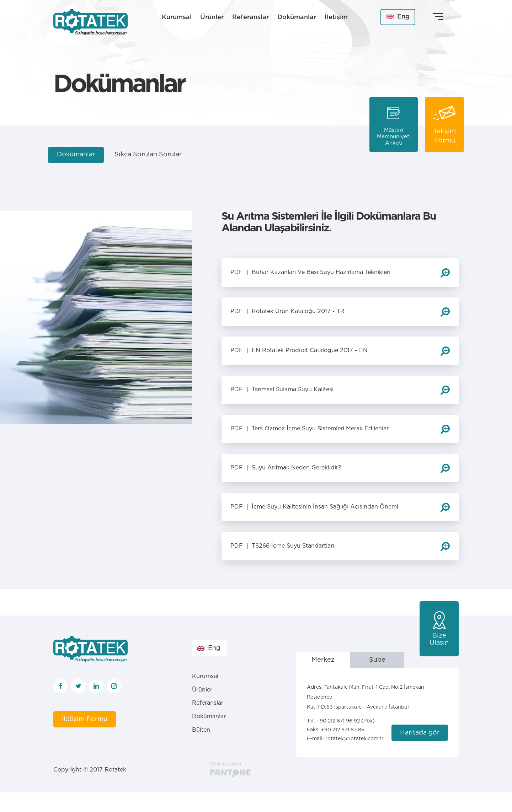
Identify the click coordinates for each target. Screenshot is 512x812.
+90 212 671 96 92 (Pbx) (346, 721)
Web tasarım (225, 764)
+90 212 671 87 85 (343, 730)
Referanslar (250, 17)
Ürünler (212, 17)
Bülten (201, 730)
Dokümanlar (297, 17)
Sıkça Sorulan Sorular (148, 155)
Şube (377, 660)
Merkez (323, 660)
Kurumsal (177, 17)
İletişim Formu (85, 719)
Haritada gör (420, 733)
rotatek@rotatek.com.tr (354, 739)
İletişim (336, 17)
